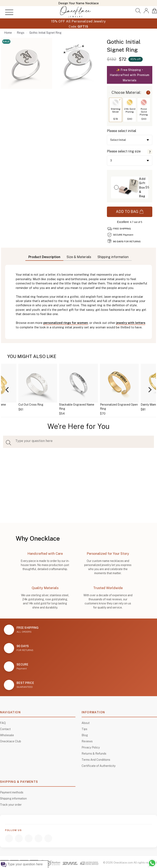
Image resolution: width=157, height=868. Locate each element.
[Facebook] (9, 838)
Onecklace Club (11, 741)
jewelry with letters (131, 323)
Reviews (87, 741)
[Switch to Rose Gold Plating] (144, 102)
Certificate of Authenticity (99, 766)
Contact (5, 729)
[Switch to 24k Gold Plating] (130, 102)
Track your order (11, 805)
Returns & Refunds (94, 754)
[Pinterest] (48, 838)
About (86, 723)
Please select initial (122, 131)
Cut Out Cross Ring (31, 405)
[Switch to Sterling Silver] (116, 102)
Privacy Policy (91, 747)
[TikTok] (38, 838)
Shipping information (13, 799)
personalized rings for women (66, 323)
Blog (85, 735)
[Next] (149, 390)
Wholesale (7, 735)
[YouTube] (29, 838)
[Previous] (8, 390)
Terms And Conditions (96, 760)
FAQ (3, 723)
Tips (84, 729)
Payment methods (12, 792)
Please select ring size (124, 151)
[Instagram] (19, 838)
